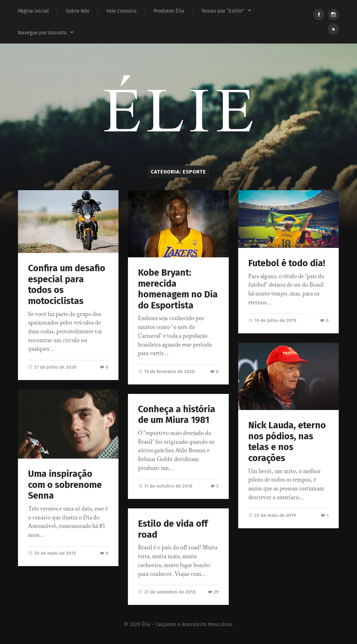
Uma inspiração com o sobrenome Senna (65, 485)
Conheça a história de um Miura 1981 (177, 415)
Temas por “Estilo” (223, 11)
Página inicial (33, 11)
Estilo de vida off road (173, 529)
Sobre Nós (78, 11)
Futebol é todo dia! (287, 263)
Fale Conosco (121, 11)
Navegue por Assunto (42, 33)
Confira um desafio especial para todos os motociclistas (67, 285)
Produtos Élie (169, 11)
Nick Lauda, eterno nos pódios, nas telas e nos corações (287, 442)
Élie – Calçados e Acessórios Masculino (187, 624)
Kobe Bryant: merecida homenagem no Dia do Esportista (178, 289)
